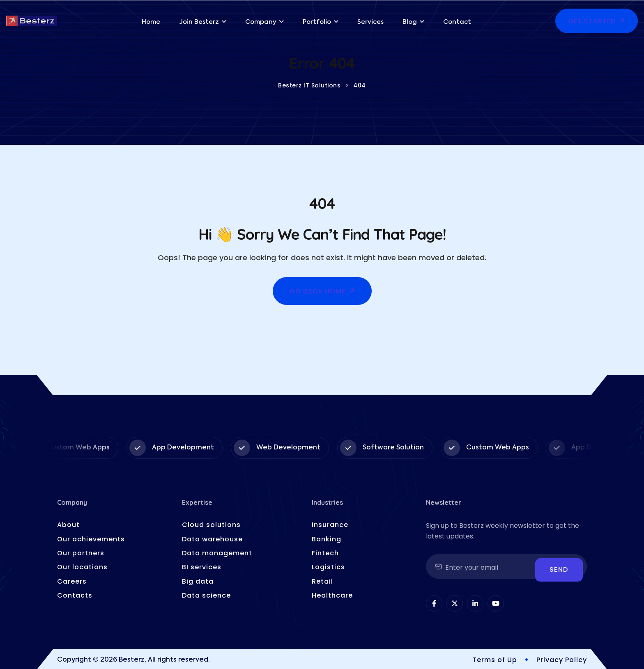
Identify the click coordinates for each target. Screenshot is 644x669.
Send (559, 569)
